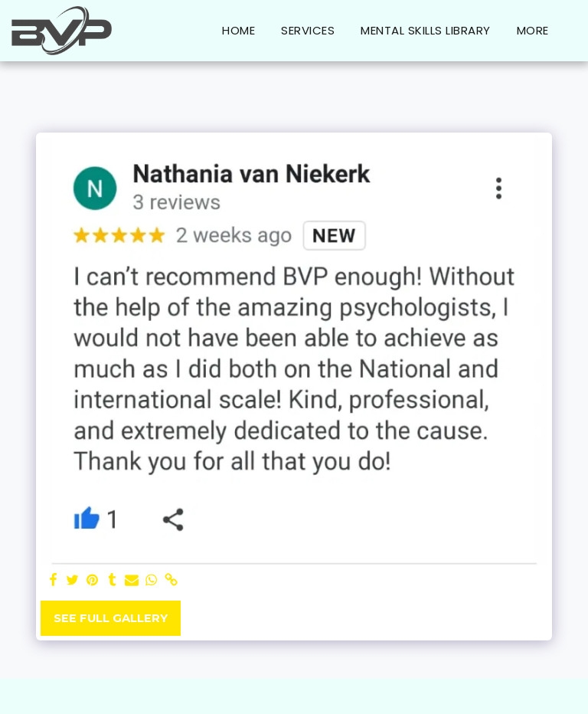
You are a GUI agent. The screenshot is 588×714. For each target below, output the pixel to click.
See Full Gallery (111, 618)
